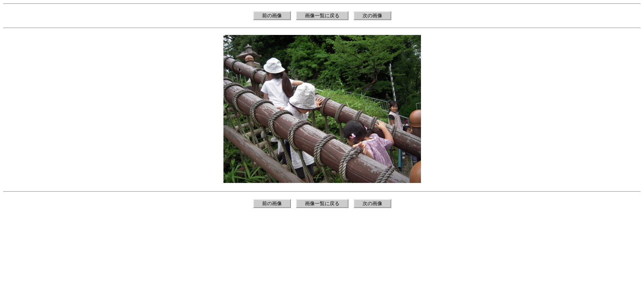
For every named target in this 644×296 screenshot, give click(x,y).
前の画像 (272, 16)
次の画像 (372, 16)
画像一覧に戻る (322, 16)
